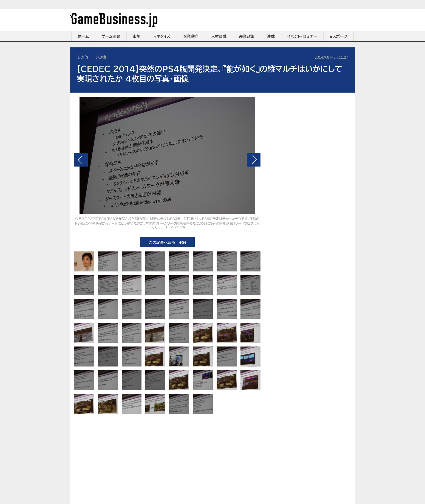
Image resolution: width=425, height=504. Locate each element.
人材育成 (219, 36)
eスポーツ (338, 36)
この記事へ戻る (167, 242)
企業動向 (191, 36)
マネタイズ (162, 36)
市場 (137, 36)
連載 (271, 36)
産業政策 (247, 36)
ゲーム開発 (111, 36)
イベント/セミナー (302, 36)
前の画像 (81, 160)
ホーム (83, 36)
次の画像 (254, 160)
